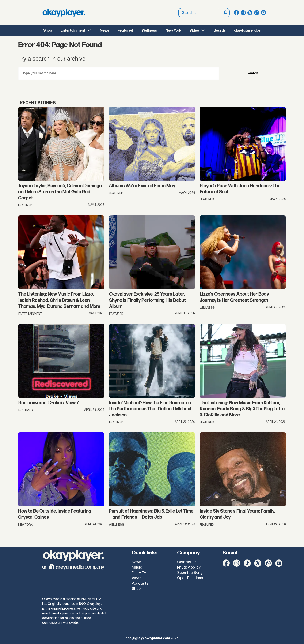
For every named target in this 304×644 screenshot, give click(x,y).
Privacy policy (189, 567)
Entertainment (73, 31)
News (104, 31)
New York (173, 31)
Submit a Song (190, 573)
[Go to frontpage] (64, 13)
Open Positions (190, 578)
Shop (48, 31)
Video (194, 31)
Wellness (149, 31)
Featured (125, 31)
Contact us (187, 562)
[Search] (225, 13)
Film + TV (139, 573)
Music (137, 567)
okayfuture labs (247, 31)
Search (178, 8)
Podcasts (140, 583)
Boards (220, 31)
